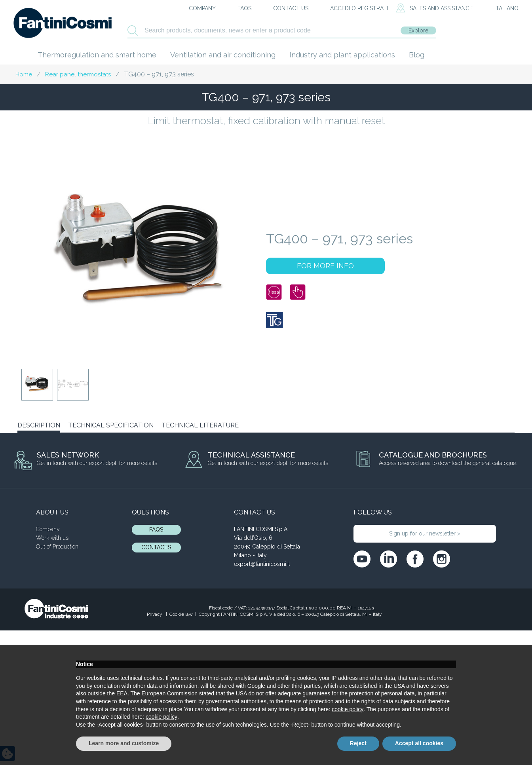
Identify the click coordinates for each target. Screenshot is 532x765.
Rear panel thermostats (78, 74)
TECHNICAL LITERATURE (200, 425)
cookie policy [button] (348, 709)
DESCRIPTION (39, 425)
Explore (418, 30)
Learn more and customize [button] (124, 743)
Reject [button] (358, 743)
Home (24, 74)
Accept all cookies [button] (419, 743)
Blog (417, 55)
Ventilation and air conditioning (223, 55)
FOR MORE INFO (325, 266)
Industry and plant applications (342, 55)
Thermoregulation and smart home (97, 55)
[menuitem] (500, 9)
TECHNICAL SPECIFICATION (111, 425)
